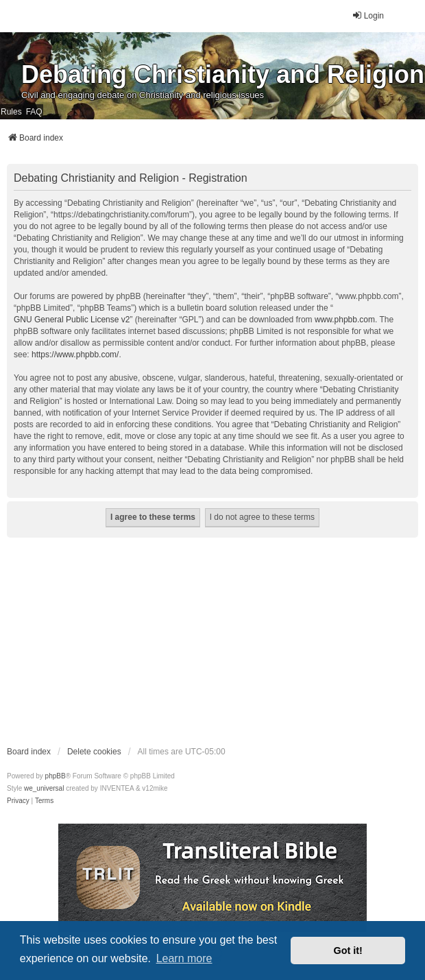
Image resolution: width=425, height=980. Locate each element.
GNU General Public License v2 (72, 320)
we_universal (44, 788)
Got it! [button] (348, 951)
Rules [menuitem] (11, 112)
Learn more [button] (184, 958)
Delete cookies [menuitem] (94, 752)
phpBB (56, 776)
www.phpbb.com (345, 320)
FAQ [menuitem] (34, 112)
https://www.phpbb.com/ (75, 355)
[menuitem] (18, 801)
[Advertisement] (212, 641)
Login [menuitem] (368, 15)
